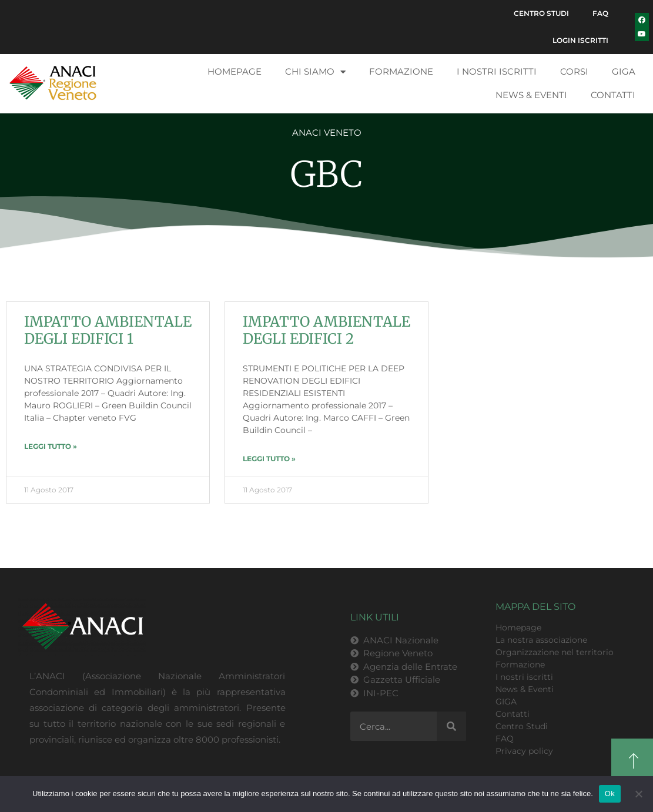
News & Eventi (531, 95)
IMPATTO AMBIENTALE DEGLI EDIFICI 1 (108, 330)
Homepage (235, 71)
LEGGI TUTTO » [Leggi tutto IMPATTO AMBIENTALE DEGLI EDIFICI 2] (269, 459)
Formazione (401, 71)
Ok (610, 793)
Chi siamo (315, 72)
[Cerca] (451, 726)
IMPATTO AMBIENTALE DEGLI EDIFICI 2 (326, 330)
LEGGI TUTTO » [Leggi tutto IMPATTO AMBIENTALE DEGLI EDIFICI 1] (51, 446)
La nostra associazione (541, 640)
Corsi (574, 71)
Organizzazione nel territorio (555, 652)
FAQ (600, 13)
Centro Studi (541, 13)
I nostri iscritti (497, 71)
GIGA (624, 71)
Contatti (613, 95)
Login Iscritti (580, 40)
